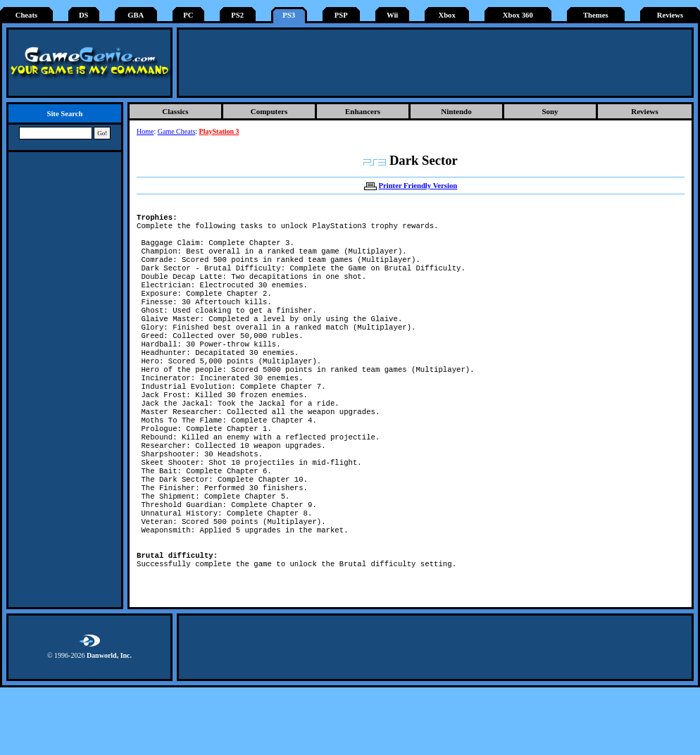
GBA (136, 15)
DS (84, 15)
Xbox (446, 15)
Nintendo (456, 111)
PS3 (289, 15)
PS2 (237, 15)
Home (145, 131)
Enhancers (363, 111)
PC (188, 15)
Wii (392, 15)
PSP (341, 15)
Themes (596, 15)
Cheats (26, 15)
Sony (550, 111)
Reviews (670, 15)
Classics (175, 111)
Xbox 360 (518, 15)
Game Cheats (177, 131)
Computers (269, 111)
